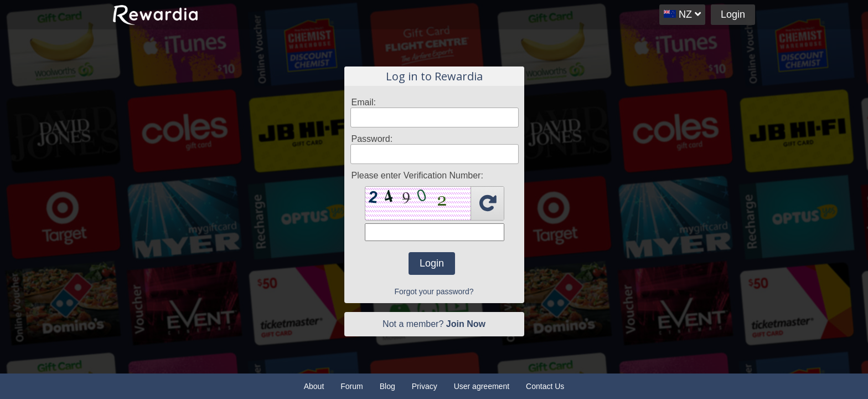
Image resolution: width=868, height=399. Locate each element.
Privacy (425, 386)
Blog (387, 386)
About (314, 386)
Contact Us (545, 386)
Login (733, 14)
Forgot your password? (434, 291)
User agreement (482, 386)
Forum (352, 386)
